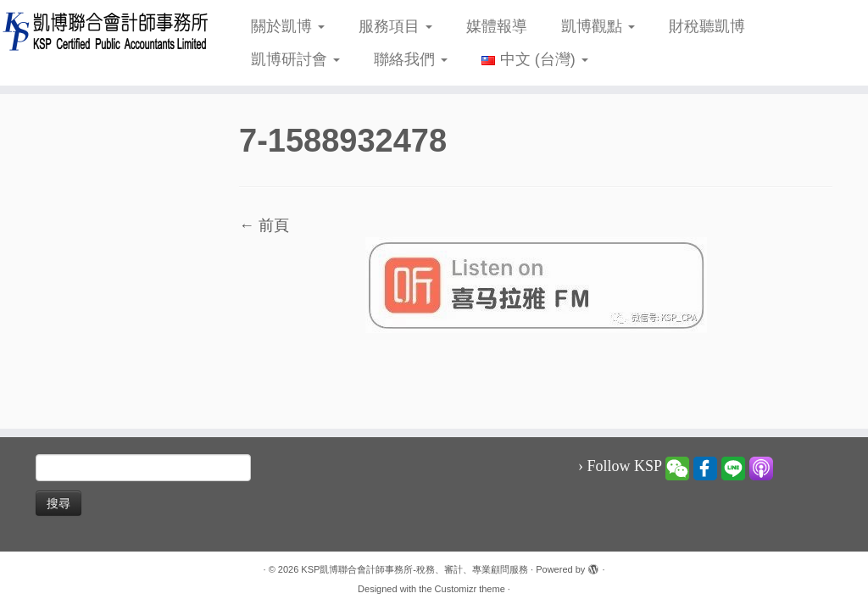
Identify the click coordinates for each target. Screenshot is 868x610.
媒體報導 (497, 26)
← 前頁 (264, 225)
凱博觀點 (598, 26)
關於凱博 (288, 26)
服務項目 (395, 26)
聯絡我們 (411, 59)
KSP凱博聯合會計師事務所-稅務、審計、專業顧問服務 (415, 569)
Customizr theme (470, 589)
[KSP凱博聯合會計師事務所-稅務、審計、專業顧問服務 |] (102, 31)
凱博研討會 (295, 59)
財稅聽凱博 (707, 26)
